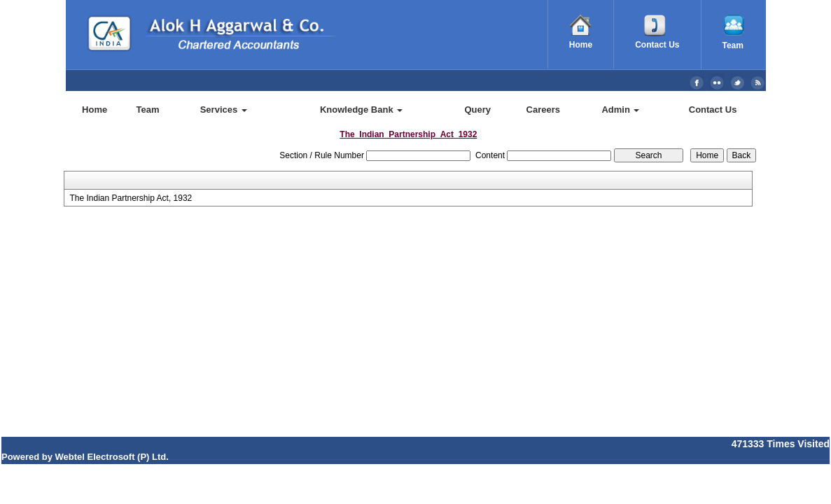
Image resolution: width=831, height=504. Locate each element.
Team (148, 110)
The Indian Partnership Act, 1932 (131, 198)
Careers (543, 110)
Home (95, 110)
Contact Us (713, 110)
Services (224, 110)
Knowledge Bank (361, 110)
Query (477, 110)
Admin (620, 110)
